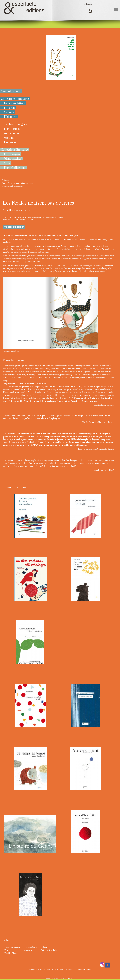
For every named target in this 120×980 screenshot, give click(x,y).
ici (21, 186)
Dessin (7, 950)
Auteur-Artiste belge (49, 950)
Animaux (28, 950)
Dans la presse (13, 360)
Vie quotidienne (31, 947)
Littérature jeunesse (13, 947)
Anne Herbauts (11, 210)
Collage (44, 947)
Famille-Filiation (11, 953)
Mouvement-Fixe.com (65, 978)
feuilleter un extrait (11, 351)
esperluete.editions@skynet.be (79, 970)
